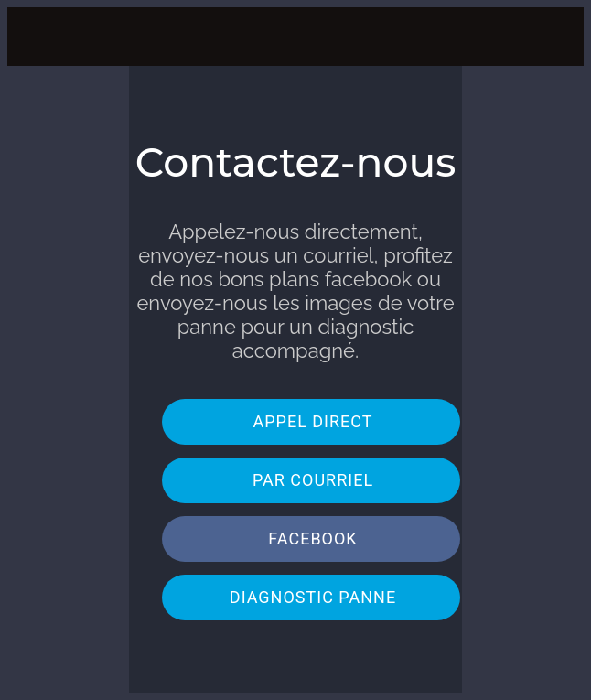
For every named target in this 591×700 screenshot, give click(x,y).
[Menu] (37, 37)
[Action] (554, 37)
